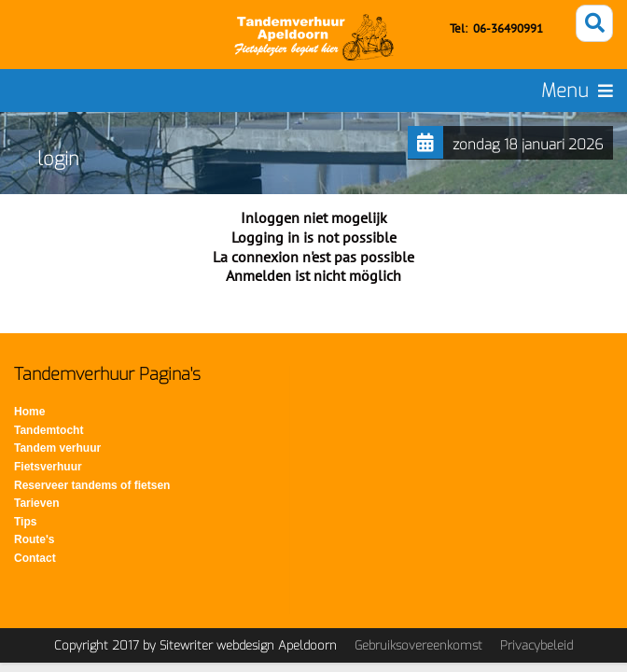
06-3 (485, 28)
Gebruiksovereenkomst (418, 645)
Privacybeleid (536, 645)
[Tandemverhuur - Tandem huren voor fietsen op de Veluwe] (314, 37)
